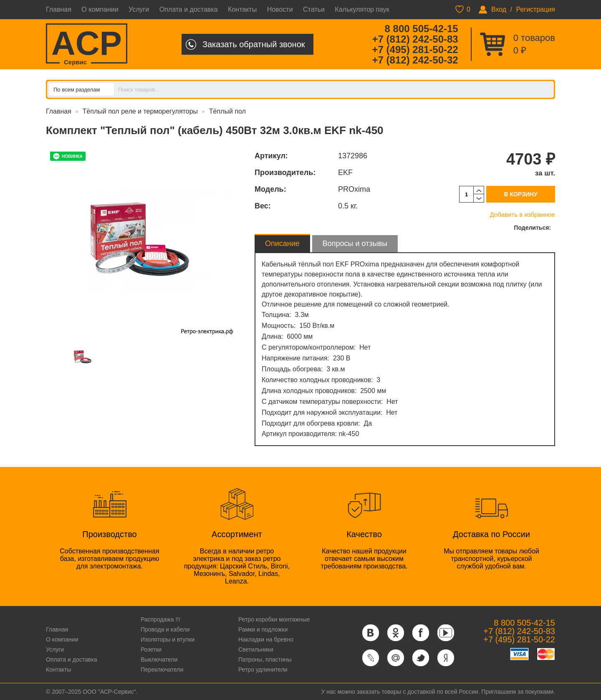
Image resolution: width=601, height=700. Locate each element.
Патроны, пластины (265, 659)
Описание (282, 243)
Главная (59, 9)
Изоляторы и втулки (168, 639)
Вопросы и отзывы (355, 243)
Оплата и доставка (189, 9)
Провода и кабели (165, 629)
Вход (499, 9)
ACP (87, 44)
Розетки (151, 649)
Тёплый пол (227, 111)
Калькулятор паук (362, 9)
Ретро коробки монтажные (274, 619)
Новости (280, 9)
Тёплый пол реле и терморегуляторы (140, 111)
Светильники (256, 649)
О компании (100, 9)
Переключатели (162, 670)
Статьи (314, 9)
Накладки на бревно (266, 639)
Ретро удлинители (263, 670)
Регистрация (535, 9)
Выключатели (159, 659)
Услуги (139, 9)
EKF (345, 172)
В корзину (520, 194)
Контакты (242, 9)
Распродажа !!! (160, 619)
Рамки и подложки (263, 629)
